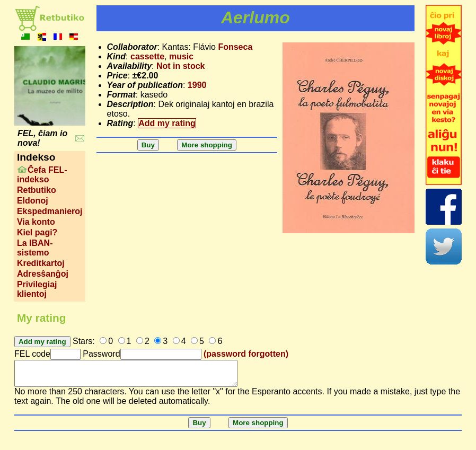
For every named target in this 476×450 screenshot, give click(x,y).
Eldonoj (33, 201)
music (181, 56)
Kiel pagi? (37, 232)
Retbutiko (37, 190)
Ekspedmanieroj (50, 211)
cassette (147, 56)
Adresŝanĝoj (43, 274)
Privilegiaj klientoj (37, 289)
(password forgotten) (246, 354)
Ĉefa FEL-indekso (42, 175)
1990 (197, 85)
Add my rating (167, 123)
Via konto (36, 222)
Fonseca (235, 47)
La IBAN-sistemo (35, 248)
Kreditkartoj (41, 263)
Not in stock (181, 66)
